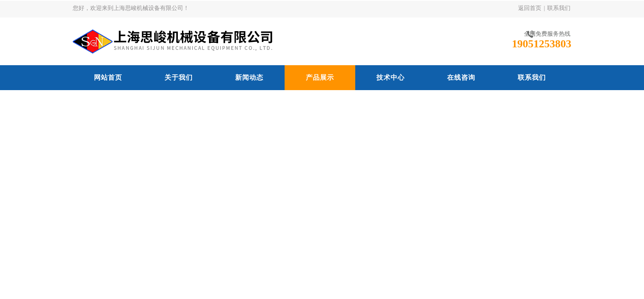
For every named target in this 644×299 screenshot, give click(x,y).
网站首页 (108, 77)
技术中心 (391, 77)
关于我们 (179, 77)
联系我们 (559, 8)
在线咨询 (461, 77)
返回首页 (530, 8)
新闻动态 (249, 77)
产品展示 (320, 77)
